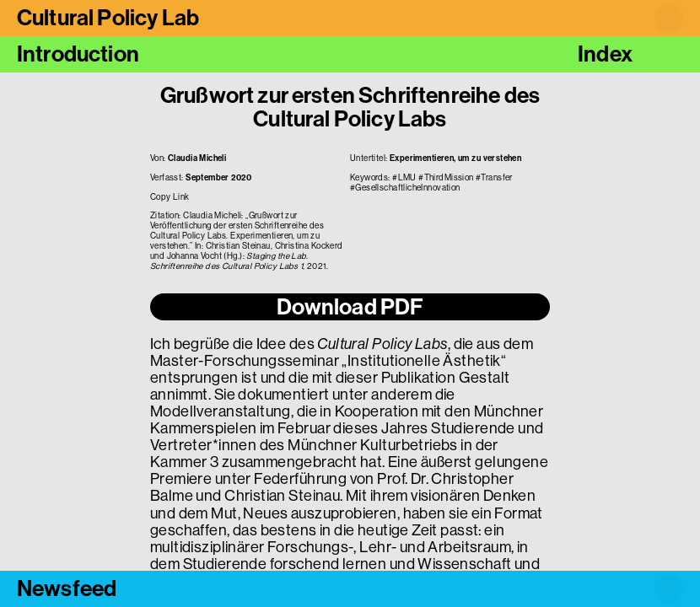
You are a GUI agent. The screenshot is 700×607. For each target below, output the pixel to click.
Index (605, 54)
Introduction (78, 54)
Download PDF (350, 306)
